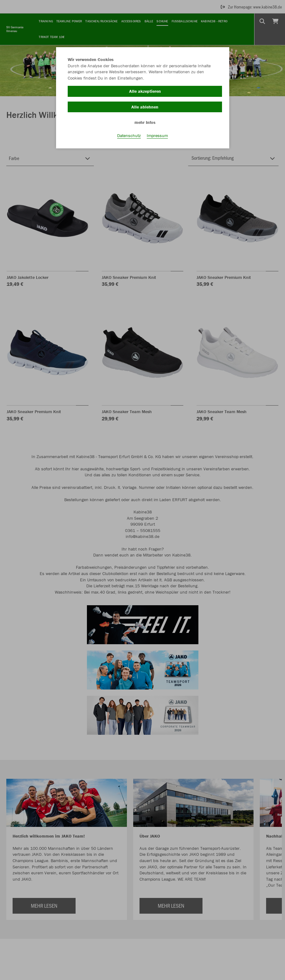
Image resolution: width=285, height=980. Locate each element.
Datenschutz (129, 136)
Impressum (157, 136)
